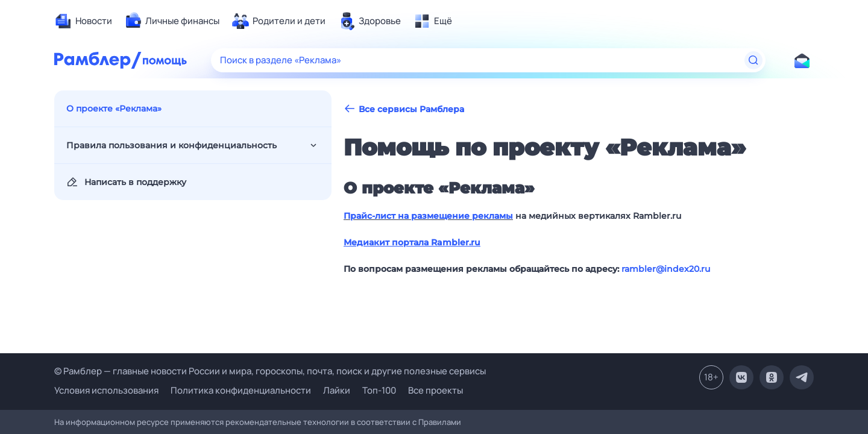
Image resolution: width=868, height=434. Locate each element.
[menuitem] (83, 21)
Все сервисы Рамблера (404, 109)
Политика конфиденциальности (241, 390)
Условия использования (106, 390)
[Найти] (753, 60)
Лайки (337, 390)
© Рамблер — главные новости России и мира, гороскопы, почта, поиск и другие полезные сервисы (270, 371)
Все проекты (436, 390)
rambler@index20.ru (666, 269)
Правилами (440, 422)
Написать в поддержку (126, 182)
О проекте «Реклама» (114, 108)
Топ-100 (379, 390)
